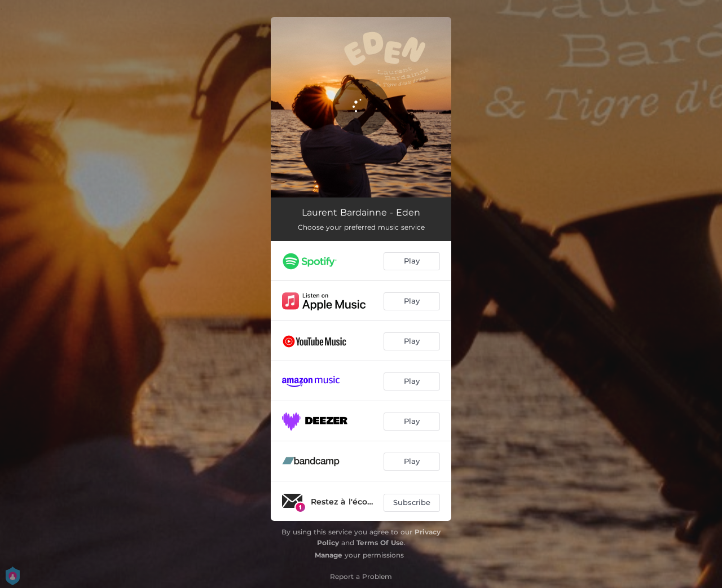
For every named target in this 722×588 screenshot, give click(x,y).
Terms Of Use (380, 543)
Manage (329, 555)
